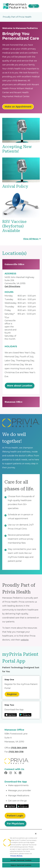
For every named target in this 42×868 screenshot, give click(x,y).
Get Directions (12, 286)
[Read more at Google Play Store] (25, 715)
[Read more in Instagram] (11, 773)
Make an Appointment (18, 107)
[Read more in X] (16, 773)
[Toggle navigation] (34, 6)
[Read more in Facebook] (6, 773)
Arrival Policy (15, 186)
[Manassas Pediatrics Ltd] (15, 6)
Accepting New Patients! (17, 149)
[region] (21, 849)
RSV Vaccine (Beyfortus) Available (14, 226)
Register (12, 694)
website (25, 640)
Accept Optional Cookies (21, 860)
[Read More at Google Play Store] (23, 806)
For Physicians (16, 824)
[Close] (36, 834)
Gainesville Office (14, 264)
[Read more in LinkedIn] (20, 773)
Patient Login (15, 816)
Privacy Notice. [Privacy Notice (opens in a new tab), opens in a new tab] (17, 856)
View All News (32, 239)
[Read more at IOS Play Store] (11, 715)
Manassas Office (13, 402)
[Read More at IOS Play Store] (10, 806)
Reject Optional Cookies (21, 865)
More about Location (20, 386)
